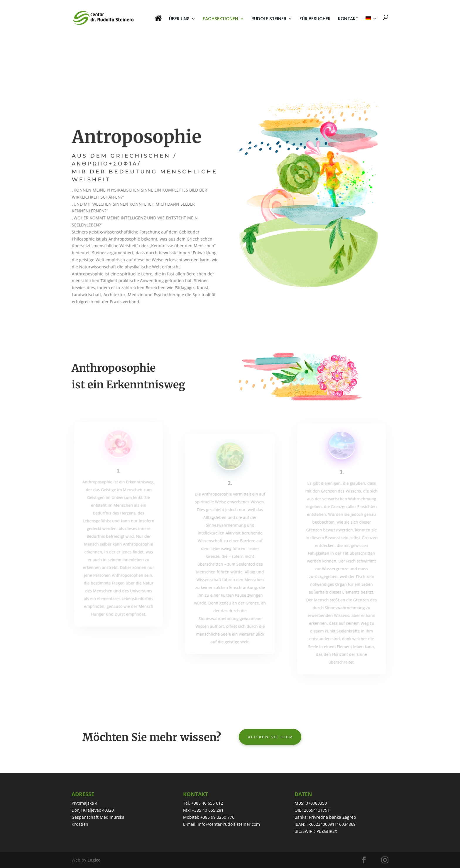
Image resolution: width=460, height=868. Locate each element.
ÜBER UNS (179, 19)
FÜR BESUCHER (315, 19)
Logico (94, 860)
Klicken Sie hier (270, 737)
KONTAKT (348, 19)
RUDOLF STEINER (269, 19)
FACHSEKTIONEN (220, 19)
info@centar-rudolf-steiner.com (229, 824)
